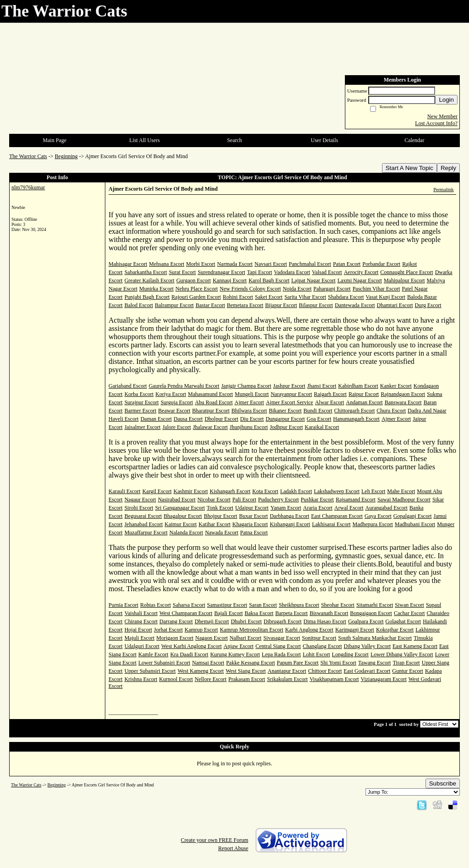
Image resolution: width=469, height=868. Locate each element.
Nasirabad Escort (177, 500)
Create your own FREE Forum (215, 840)
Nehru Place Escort (197, 289)
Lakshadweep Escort (337, 491)
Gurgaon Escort (194, 280)
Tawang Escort (374, 663)
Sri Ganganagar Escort (180, 508)
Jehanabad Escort (144, 524)
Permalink (443, 189)
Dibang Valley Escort (367, 646)
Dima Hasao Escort (325, 621)
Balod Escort (139, 305)
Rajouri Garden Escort (196, 297)
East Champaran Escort (337, 516)
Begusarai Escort (143, 516)
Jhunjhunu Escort (249, 427)
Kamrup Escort (201, 630)
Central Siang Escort (278, 646)
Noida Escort (297, 289)
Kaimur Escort (180, 524)
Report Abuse (233, 848)
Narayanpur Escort (291, 394)
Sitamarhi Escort (375, 605)
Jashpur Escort (289, 386)
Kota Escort (265, 491)
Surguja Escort (177, 402)
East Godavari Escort (367, 671)
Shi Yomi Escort (338, 663)
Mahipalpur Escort (404, 280)
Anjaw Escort (239, 646)
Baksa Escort (259, 613)
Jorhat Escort (168, 630)
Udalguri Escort (142, 646)
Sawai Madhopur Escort (404, 500)
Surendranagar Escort (222, 272)
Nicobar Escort (214, 500)
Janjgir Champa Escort (246, 386)
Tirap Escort (406, 663)
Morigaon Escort (175, 638)
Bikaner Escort (285, 411)
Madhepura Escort (373, 524)
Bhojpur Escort (221, 516)
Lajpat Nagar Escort (314, 280)
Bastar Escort (210, 305)
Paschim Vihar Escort (376, 289)
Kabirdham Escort (358, 386)
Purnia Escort (123, 605)
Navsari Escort (271, 264)
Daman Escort (156, 419)
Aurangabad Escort (387, 508)
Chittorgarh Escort (355, 411)
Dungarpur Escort (285, 419)
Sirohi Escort (139, 508)
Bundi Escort (318, 411)
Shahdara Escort (346, 297)
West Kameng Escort (201, 671)
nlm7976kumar (28, 187)
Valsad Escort (327, 272)
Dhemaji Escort (212, 621)
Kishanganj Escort (290, 524)
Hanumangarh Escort (356, 419)
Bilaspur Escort (316, 305)
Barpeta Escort (292, 613)
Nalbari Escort (245, 638)
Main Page (55, 140)
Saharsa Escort (189, 605)
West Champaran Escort (186, 613)
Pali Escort (244, 500)
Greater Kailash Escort (150, 280)
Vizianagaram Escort (383, 679)
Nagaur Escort (140, 500)
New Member (442, 116)
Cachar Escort (409, 613)
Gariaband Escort (128, 386)
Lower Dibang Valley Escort (402, 654)
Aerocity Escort (361, 272)
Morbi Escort (201, 264)
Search (235, 140)
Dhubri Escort (246, 621)
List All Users (145, 140)
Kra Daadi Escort (189, 654)
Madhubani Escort (415, 524)
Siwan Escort (409, 605)
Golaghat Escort (404, 621)
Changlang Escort (322, 646)
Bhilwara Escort (249, 411)
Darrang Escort (176, 621)
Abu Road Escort (214, 402)
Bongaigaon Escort (371, 613)
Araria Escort (318, 508)
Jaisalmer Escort (143, 427)
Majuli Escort (140, 638)
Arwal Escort (349, 508)
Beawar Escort (174, 411)
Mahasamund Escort (210, 394)
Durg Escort (428, 305)
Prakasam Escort (247, 679)
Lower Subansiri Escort (164, 663)
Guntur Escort (408, 671)
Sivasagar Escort (282, 638)
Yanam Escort (286, 508)
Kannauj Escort (229, 280)
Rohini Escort (238, 297)
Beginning (66, 156)
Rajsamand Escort (356, 500)
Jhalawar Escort (210, 427)
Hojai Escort (138, 630)
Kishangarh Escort (230, 491)
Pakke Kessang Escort (251, 663)
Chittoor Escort (325, 671)
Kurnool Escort (176, 679)
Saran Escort (263, 605)
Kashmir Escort (191, 491)
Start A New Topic (409, 168)
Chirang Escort (141, 621)
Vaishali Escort (141, 613)
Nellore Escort (211, 679)
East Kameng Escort (415, 646)
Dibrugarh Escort (283, 621)
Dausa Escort (188, 419)
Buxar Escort (254, 516)
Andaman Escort (364, 402)
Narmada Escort (235, 264)
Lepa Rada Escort (281, 654)
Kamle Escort (153, 654)
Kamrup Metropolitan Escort (252, 630)
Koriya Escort (171, 394)
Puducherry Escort (279, 500)
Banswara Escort (403, 402)
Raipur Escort (364, 394)
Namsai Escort (208, 663)
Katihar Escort (215, 524)
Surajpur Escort (142, 402)
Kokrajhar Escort (395, 630)
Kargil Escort (157, 491)
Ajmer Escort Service (289, 402)
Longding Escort (350, 654)
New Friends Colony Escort (251, 289)
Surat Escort (183, 272)
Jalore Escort (177, 427)
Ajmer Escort (249, 402)
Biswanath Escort (329, 613)
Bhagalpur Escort (183, 516)
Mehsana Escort (166, 264)
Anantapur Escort (287, 671)
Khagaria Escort (250, 524)
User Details (325, 140)
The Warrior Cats (28, 156)
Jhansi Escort (322, 386)
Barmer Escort (141, 411)
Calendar (414, 140)
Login (446, 100)
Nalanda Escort (186, 533)
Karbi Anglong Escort (309, 630)
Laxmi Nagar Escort (360, 280)
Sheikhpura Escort (299, 605)
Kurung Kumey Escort (235, 654)
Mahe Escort (401, 491)
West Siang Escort (246, 671)
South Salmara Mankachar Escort (375, 638)
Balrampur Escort (174, 305)
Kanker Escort (396, 386)
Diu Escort (252, 419)
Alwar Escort (330, 402)
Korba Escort (139, 394)
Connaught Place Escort (406, 272)
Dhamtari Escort (395, 305)
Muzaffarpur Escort (146, 533)
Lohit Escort (316, 654)
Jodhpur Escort (286, 427)
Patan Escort (347, 264)
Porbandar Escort (381, 264)
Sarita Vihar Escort (305, 297)
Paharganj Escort (332, 289)
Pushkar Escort (317, 500)
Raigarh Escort (330, 394)
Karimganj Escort (355, 630)
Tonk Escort (220, 508)
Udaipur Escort (252, 508)
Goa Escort (319, 419)
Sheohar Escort (338, 605)
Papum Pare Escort (297, 663)
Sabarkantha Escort (146, 272)
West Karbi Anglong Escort (191, 646)
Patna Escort (254, 533)
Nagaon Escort (211, 638)
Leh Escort (373, 491)
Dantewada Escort (355, 305)
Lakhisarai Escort (331, 524)
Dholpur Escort (222, 419)
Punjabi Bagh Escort (147, 297)
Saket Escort (269, 297)
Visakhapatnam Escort (334, 679)
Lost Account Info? (436, 123)
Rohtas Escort (155, 605)
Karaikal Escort (322, 427)
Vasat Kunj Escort (385, 297)
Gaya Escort (378, 516)
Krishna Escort (141, 679)
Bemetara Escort (245, 305)
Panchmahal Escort (310, 264)
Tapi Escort (259, 272)
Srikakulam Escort (287, 679)
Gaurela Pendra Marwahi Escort (184, 386)
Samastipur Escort (227, 605)
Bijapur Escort (281, 305)
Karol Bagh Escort (269, 280)
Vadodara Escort (292, 272)
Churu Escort (391, 411)
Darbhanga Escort (289, 516)
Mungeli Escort (252, 394)
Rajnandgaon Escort (403, 394)
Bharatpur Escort (211, 411)
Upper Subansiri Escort (150, 671)
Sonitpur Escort (319, 638)
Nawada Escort (221, 533)
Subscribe (443, 783)
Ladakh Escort (296, 491)
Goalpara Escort (366, 621)
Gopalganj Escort (413, 516)
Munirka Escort (156, 289)
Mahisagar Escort (128, 264)
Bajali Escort (229, 613)
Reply (448, 168)
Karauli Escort (125, 491)
